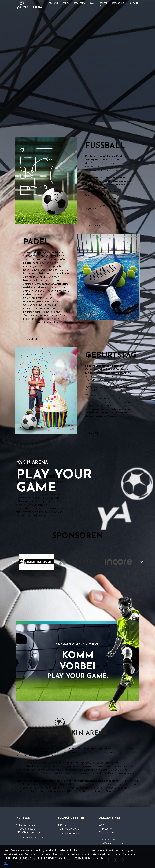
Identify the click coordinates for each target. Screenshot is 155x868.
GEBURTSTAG (80, 3)
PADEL (66, 3)
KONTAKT (133, 3)
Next (142, 562)
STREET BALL (104, 5)
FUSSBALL (54, 3)
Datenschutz (107, 832)
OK (6, 863)
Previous (13, 562)
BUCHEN (98, 226)
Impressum (106, 829)
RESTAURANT (118, 3)
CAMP (93, 3)
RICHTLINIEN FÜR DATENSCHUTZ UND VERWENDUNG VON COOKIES (49, 858)
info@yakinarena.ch (37, 838)
